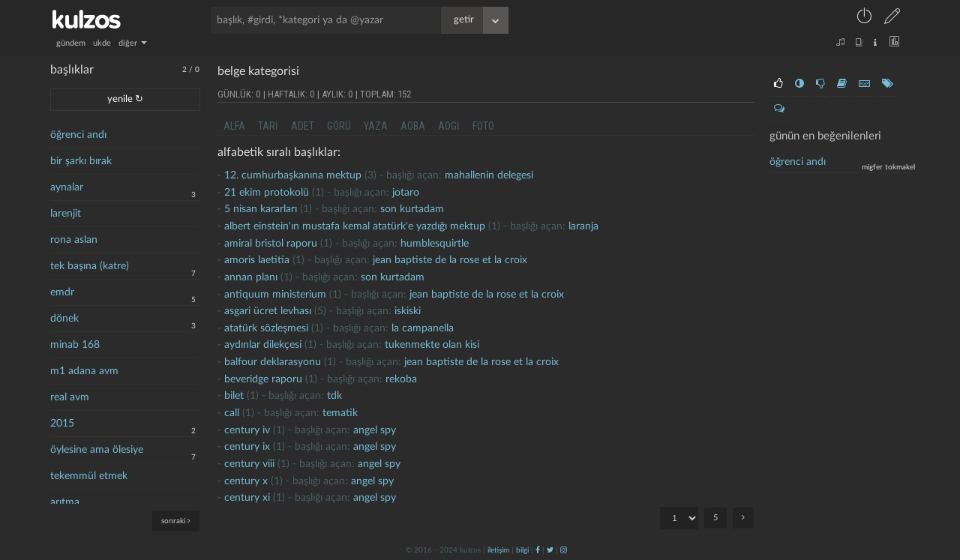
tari (268, 126)
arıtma (65, 502)
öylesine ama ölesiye (97, 450)
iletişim (498, 550)
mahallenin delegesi (489, 175)
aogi (449, 126)
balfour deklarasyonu (273, 362)
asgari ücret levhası (268, 311)
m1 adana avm (84, 371)
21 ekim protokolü (267, 193)
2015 (62, 424)
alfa (234, 126)
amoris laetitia (257, 260)
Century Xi (247, 498)
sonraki (176, 521)
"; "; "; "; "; (679, 518)
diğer (133, 43)
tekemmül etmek (89, 476)
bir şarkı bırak (81, 161)
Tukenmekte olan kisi (432, 345)
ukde (102, 43)
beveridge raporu (263, 379)
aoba (413, 126)
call (232, 413)
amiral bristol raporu (271, 244)
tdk (334, 396)
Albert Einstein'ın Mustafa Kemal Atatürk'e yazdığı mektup (355, 226)
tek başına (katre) (90, 266)
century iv (247, 430)
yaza (376, 126)
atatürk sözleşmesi (266, 328)
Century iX (247, 447)
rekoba (401, 379)
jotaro (406, 193)
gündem (71, 43)
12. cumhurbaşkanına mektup (293, 175)
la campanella (423, 328)
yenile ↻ (125, 99)
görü (339, 126)
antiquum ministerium (275, 295)
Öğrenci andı (798, 162)
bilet (234, 396)
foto (483, 126)
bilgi (522, 550)
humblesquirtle (435, 244)
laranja (583, 226)
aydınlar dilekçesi (263, 345)
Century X (246, 481)
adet (303, 126)
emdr (62, 292)
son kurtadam (412, 209)
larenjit (66, 214)
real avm (70, 397)
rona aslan (74, 240)
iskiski (408, 311)
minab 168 (75, 345)
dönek (64, 319)
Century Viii (249, 464)
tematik (340, 413)
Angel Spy (375, 430)
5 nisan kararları (261, 209)
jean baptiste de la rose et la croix (450, 260)
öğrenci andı (78, 135)
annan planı (251, 277)
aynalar (67, 187)
